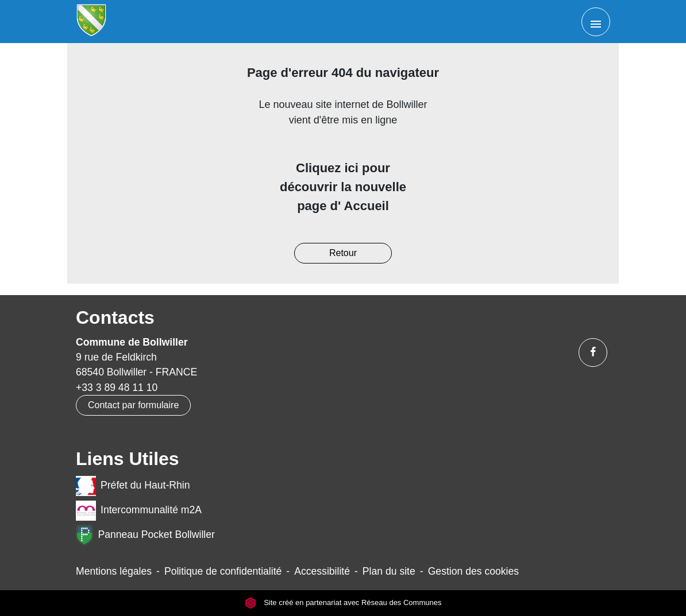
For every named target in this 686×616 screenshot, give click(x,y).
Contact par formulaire (133, 405)
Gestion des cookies (473, 571)
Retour (343, 253)
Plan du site (389, 571)
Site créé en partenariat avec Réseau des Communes (343, 603)
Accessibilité (322, 571)
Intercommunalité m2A (139, 511)
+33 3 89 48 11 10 (117, 388)
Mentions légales (114, 571)
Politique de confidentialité (223, 571)
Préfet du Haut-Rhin (133, 486)
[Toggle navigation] (596, 22)
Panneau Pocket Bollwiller (145, 535)
